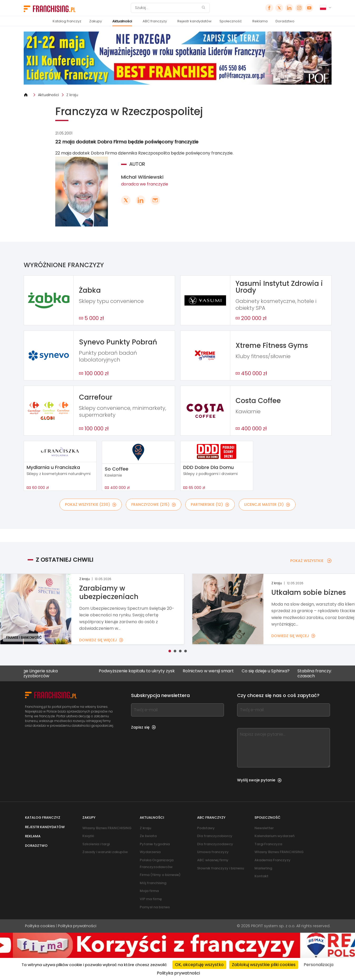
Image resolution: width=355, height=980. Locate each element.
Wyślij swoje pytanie (259, 780)
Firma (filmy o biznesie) (160, 875)
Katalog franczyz (67, 21)
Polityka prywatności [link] (178, 973)
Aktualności (122, 21)
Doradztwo (285, 21)
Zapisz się (143, 727)
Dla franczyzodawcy (215, 844)
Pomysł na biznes (155, 907)
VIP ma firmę (151, 899)
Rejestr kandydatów (194, 21)
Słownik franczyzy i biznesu (221, 868)
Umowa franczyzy (213, 852)
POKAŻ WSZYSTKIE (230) (91, 504)
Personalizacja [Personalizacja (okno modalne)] (319, 965)
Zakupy (96, 21)
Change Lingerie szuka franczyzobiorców (46, 673)
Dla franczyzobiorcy (215, 836)
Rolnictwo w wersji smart (219, 671)
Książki (88, 836)
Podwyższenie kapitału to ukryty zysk (148, 671)
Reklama (260, 21)
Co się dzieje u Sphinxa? (277, 671)
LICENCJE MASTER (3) (267, 504)
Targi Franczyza (268, 844)
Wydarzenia (150, 852)
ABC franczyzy (155, 21)
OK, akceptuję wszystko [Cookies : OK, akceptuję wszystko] (199, 965)
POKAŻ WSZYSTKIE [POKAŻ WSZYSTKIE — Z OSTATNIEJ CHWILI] (311, 561)
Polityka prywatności (77, 926)
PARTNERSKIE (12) (210, 504)
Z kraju (72, 95)
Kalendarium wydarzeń (274, 836)
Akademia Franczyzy (272, 860)
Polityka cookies (40, 926)
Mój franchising (153, 883)
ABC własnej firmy (213, 860)
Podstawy (206, 828)
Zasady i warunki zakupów (105, 852)
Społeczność (231, 21)
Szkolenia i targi (96, 844)
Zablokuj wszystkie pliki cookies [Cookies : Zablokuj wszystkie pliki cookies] (264, 965)
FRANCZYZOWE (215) (154, 504)
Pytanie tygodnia (155, 844)
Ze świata (148, 836)
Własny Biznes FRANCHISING (107, 828)
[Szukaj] (167, 8)
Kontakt (261, 876)
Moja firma (149, 891)
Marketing (263, 868)
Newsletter (264, 828)
